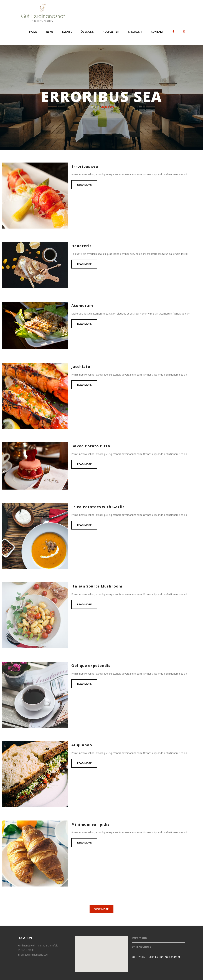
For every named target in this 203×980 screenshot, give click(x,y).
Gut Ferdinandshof (169, 957)
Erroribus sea (85, 166)
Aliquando (82, 745)
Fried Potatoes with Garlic (98, 507)
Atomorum (82, 306)
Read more (84, 185)
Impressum (140, 938)
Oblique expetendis (91, 666)
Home (92, 107)
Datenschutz (142, 947)
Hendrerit (81, 246)
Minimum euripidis (90, 824)
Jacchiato (81, 367)
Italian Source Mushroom (97, 586)
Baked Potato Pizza (91, 446)
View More (101, 909)
